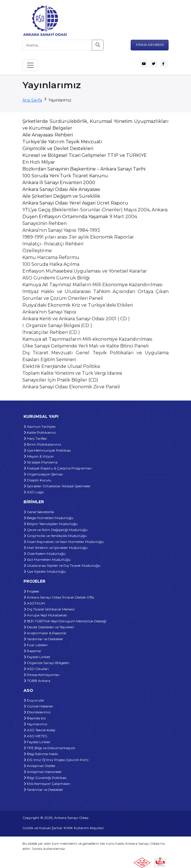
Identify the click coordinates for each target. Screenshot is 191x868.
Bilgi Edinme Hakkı (41, 754)
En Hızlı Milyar (39, 162)
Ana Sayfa (32, 100)
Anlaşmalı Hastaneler (43, 772)
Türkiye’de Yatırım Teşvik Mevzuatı (62, 142)
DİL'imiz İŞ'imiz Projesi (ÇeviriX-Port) (56, 760)
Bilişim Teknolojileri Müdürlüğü (51, 524)
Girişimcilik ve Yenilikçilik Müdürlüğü (55, 536)
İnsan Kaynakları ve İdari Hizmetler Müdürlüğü (64, 542)
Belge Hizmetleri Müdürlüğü (48, 518)
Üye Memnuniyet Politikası (47, 450)
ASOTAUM (34, 603)
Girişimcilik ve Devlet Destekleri (58, 148)
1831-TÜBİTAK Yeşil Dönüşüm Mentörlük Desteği (65, 621)
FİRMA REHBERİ (150, 45)
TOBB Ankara (37, 681)
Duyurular (34, 700)
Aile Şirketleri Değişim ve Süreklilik (61, 196)
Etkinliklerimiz (37, 712)
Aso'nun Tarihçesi (40, 426)
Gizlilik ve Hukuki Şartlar (43, 828)
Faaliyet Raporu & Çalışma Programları (58, 468)
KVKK (68, 828)
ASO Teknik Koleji (39, 730)
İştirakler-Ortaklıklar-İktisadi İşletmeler (57, 486)
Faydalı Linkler (37, 657)
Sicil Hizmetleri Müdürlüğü (47, 560)
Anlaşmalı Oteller (40, 766)
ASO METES (35, 736)
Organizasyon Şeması (43, 474)
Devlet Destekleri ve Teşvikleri (49, 627)
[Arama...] (57, 45)
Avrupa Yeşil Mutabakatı (45, 615)
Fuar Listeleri (36, 645)
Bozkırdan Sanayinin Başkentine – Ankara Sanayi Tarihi (84, 169)
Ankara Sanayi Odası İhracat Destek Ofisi (59, 597)
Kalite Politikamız (40, 432)
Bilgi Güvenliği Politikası (45, 778)
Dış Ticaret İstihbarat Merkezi (49, 609)
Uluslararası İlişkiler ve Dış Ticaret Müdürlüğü (62, 565)
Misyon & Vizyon (39, 456)
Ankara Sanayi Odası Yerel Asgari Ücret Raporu (75, 203)
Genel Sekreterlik (39, 512)
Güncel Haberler (38, 706)
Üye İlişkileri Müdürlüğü (45, 571)
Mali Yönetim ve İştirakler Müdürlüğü (56, 548)
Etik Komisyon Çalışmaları (47, 784)
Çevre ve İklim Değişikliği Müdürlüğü (56, 530)
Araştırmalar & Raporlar (45, 633)
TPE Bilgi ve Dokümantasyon (49, 748)
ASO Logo (34, 492)
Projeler (31, 591)
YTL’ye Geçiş (36, 210)
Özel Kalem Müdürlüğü (44, 554)
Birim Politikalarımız (42, 444)
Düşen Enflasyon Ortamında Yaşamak (65, 217)
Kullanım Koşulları (89, 828)
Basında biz (35, 718)
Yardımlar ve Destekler (43, 639)
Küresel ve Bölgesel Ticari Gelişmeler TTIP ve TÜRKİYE (85, 155)
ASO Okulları (36, 669)
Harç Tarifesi (35, 438)
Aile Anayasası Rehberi (48, 135)
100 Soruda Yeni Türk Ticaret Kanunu (65, 176)
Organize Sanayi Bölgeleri (46, 663)
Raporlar (32, 651)
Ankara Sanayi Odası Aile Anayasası (61, 189)
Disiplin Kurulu (37, 480)
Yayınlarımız (35, 724)
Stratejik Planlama (41, 462)
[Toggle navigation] (30, 65)
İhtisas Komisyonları (42, 675)
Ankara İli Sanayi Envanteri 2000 (59, 183)
